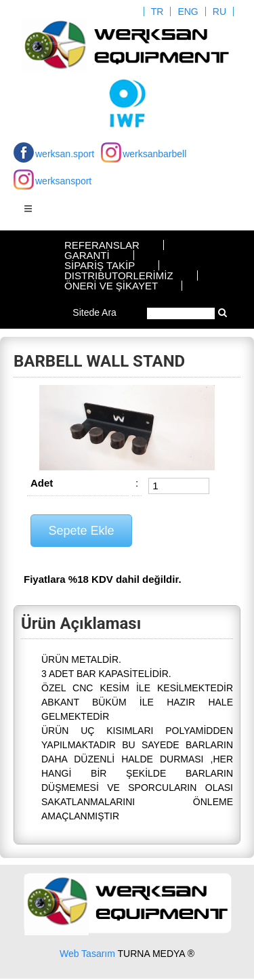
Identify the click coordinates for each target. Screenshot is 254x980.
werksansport (63, 181)
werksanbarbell (154, 154)
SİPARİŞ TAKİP (100, 265)
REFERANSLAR (102, 245)
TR (157, 12)
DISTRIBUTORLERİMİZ (119, 275)
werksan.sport (65, 154)
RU (219, 12)
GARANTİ (87, 255)
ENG (188, 12)
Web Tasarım (87, 954)
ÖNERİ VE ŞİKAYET (111, 286)
